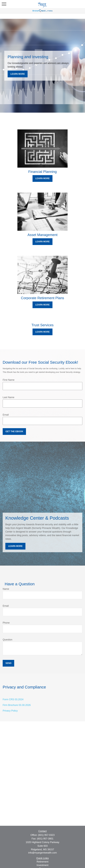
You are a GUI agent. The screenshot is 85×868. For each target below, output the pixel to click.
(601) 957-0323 (46, 835)
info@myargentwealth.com (43, 853)
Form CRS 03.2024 (13, 699)
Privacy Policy (10, 711)
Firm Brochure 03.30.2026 (17, 705)
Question (7, 640)
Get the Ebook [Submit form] (14, 431)
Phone (6, 623)
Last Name (8, 397)
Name (6, 589)
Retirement (42, 862)
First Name (9, 380)
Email (6, 415)
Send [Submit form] (8, 663)
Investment (42, 865)
